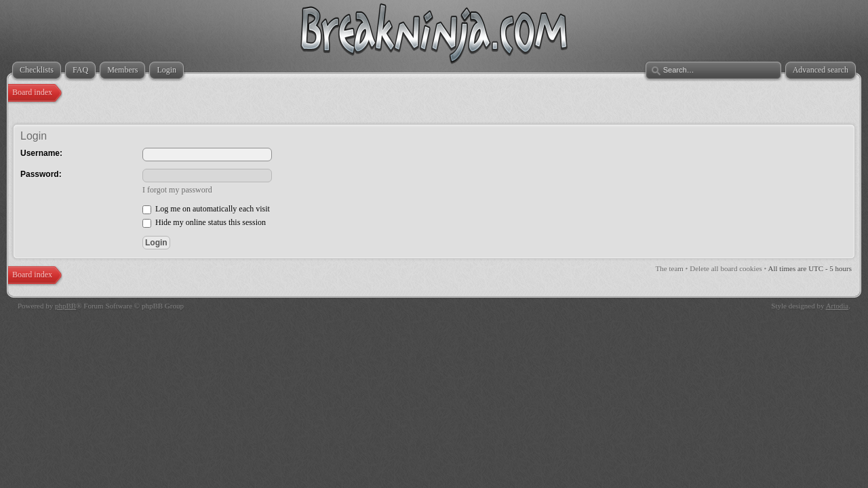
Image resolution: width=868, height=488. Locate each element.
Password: (41, 174)
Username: (41, 153)
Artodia (837, 306)
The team (670, 268)
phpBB (65, 306)
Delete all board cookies (726, 268)
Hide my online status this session (204, 222)
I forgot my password (177, 190)
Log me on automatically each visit (206, 209)
